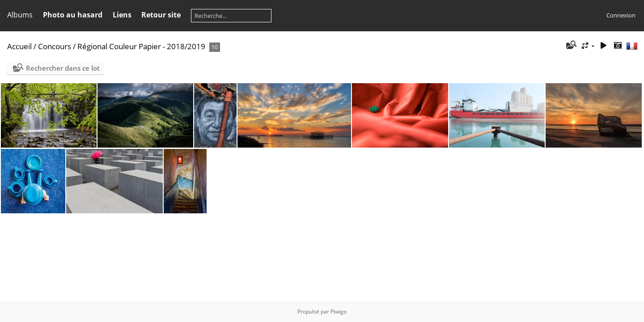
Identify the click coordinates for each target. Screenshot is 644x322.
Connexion (621, 15)
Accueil (19, 46)
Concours (55, 46)
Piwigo (339, 311)
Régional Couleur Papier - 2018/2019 (141, 46)
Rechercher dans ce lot (63, 68)
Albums (20, 15)
